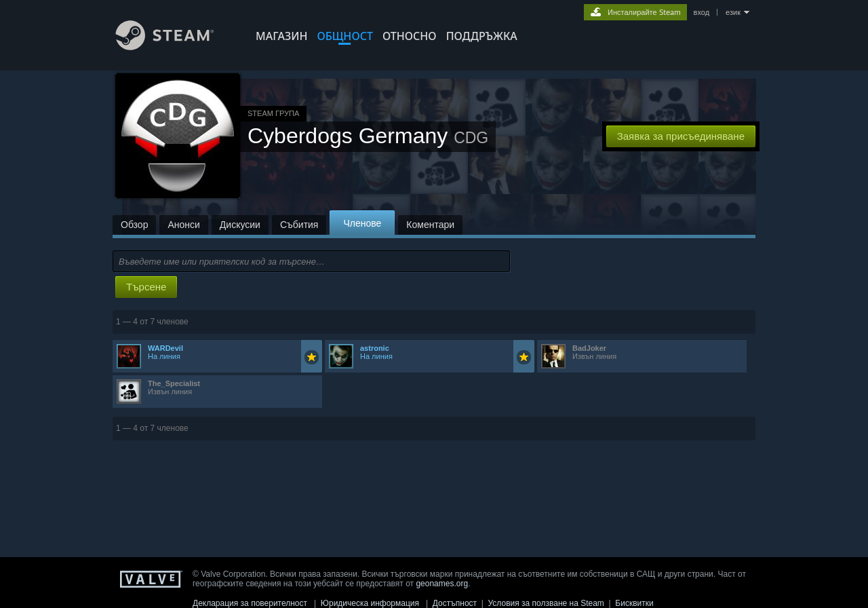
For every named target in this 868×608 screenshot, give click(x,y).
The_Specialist (174, 383)
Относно (410, 36)
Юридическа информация (370, 603)
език (733, 12)
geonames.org (442, 584)
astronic (375, 348)
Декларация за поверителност (250, 603)
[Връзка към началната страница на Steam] (175, 46)
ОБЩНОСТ (344, 36)
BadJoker (589, 348)
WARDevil (165, 348)
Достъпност (455, 603)
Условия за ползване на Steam (546, 603)
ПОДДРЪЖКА (482, 36)
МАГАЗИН (281, 36)
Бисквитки (634, 603)
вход (702, 12)
